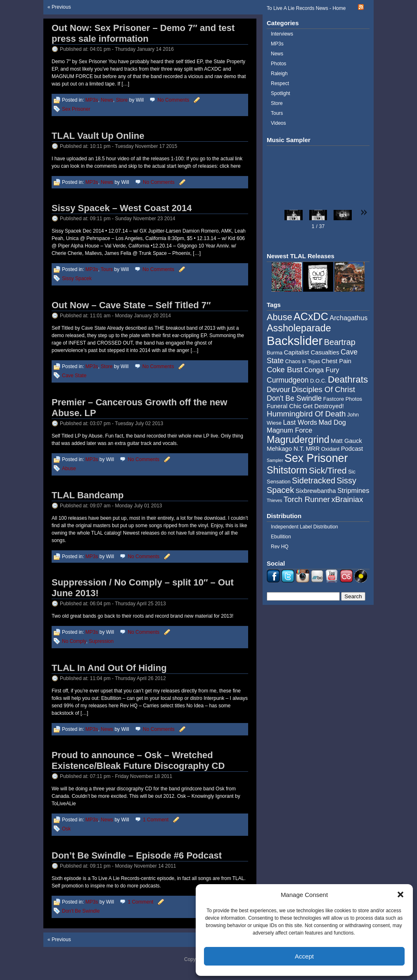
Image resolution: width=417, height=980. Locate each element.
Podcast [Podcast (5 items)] (352, 449)
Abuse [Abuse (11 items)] (280, 317)
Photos (278, 64)
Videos (278, 123)
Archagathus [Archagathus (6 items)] (348, 318)
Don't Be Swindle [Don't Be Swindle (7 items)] (294, 398)
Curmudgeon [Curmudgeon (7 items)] (288, 380)
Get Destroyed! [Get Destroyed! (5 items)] (323, 406)
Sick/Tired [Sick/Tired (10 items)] (328, 470)
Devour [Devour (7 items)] (278, 390)
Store (122, 100)
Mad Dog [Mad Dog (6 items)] (332, 422)
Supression (101, 641)
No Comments (173, 100)
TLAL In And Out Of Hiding (109, 668)
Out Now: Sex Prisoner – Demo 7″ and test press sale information (143, 33)
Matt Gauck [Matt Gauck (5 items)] (346, 441)
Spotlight (281, 93)
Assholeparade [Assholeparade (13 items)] (299, 328)
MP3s (92, 100)
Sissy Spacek (77, 278)
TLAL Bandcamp (88, 495)
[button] (400, 894)
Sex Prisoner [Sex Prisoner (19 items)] (316, 458)
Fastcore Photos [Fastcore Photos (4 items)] (343, 399)
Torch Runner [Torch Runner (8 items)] (307, 499)
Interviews (282, 34)
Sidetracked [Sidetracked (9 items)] (314, 480)
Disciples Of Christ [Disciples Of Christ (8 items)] (323, 389)
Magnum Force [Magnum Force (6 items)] (289, 430)
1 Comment (156, 820)
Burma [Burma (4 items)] (275, 353)
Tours (107, 269)
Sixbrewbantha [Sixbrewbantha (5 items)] (316, 491)
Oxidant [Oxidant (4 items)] (331, 449)
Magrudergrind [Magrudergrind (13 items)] (298, 440)
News (107, 100)
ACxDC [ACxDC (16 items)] (311, 316)
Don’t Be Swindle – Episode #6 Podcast (137, 855)
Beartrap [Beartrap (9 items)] (340, 342)
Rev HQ (280, 547)
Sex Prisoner (76, 109)
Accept (304, 956)
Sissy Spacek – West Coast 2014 (122, 208)
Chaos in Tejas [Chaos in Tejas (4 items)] (302, 361)
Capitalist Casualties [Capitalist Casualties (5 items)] (312, 352)
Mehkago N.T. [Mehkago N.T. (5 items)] (286, 449)
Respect (280, 83)
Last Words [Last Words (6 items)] (300, 422)
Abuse (69, 469)
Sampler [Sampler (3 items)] (275, 460)
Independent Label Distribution (304, 527)
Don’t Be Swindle (81, 911)
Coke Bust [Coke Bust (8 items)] (284, 370)
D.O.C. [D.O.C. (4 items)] (318, 381)
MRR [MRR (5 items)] (313, 449)
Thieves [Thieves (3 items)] (274, 500)
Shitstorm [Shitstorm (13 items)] (287, 470)
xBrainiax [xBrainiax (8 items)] (347, 499)
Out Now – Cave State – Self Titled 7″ (131, 305)
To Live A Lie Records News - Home (306, 8)
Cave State (74, 376)
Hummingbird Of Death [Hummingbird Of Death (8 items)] (306, 414)
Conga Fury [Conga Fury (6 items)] (322, 370)
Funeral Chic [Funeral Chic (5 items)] (284, 406)
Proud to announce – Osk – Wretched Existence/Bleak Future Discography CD (138, 760)
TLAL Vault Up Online (98, 136)
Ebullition (281, 537)
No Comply (74, 641)
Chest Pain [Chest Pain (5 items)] (336, 361)
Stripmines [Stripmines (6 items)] (353, 490)
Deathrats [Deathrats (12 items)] (348, 379)
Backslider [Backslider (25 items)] (295, 341)
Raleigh (279, 74)
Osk (66, 829)
